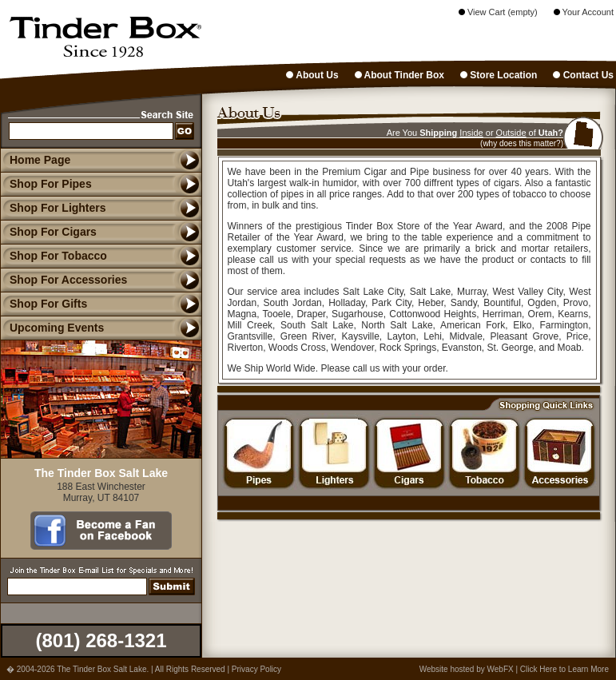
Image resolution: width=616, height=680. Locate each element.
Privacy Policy (256, 669)
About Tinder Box (399, 75)
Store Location (499, 75)
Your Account (584, 12)
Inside (471, 133)
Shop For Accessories (64, 280)
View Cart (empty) (498, 12)
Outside (511, 133)
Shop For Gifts (44, 304)
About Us (312, 75)
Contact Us (583, 75)
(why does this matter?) (522, 143)
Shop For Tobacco (54, 256)
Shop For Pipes (46, 184)
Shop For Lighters (53, 208)
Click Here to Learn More (564, 669)
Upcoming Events (52, 328)
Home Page (40, 160)
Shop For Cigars (48, 232)
